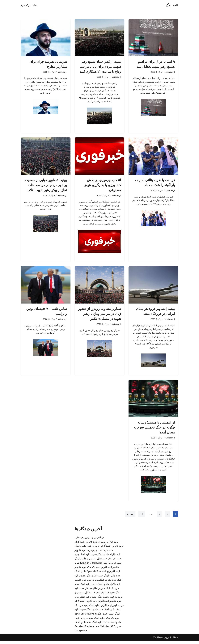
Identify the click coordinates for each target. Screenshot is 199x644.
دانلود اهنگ (103, 617)
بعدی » (130, 517)
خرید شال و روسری (109, 545)
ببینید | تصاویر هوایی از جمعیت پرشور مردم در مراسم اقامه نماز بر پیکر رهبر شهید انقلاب (46, 186)
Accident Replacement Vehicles (92, 629)
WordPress (158, 640)
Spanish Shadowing (91, 566)
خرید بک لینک (93, 549)
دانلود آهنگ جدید (92, 608)
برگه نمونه (25, 5)
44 (141, 517)
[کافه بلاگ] (172, 5)
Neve (176, 640)
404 (35, 5)
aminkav (169, 72)
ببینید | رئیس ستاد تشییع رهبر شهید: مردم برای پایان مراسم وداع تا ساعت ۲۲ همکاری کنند (100, 67)
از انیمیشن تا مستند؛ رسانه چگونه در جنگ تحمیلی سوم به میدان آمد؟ (154, 429)
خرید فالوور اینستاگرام (86, 545)
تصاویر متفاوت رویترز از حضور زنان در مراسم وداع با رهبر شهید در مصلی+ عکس (99, 315)
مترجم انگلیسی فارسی (99, 583)
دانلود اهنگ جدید (100, 557)
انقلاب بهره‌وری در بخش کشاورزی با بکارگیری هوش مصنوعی (102, 186)
